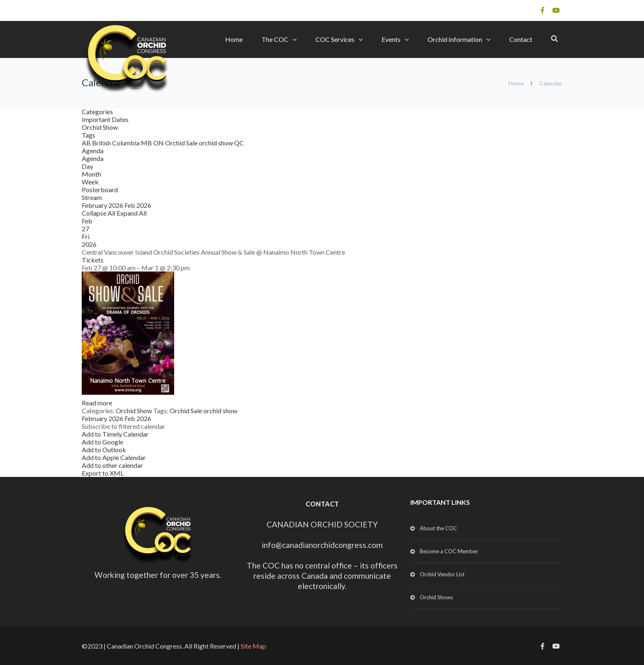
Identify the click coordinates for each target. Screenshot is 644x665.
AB (87, 143)
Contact (521, 39)
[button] (123, 426)
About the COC (438, 528)
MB (147, 143)
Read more (97, 403)
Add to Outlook (104, 450)
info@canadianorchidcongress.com (322, 545)
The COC (275, 39)
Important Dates (105, 119)
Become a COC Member (449, 551)
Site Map (253, 646)
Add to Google (102, 442)
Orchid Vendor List (442, 574)
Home (234, 39)
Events (391, 39)
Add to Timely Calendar (115, 434)
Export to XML (103, 473)
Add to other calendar (112, 465)
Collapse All (99, 213)
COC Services (335, 39)
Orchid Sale (182, 143)
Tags (89, 135)
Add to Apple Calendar (114, 457)
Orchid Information (455, 39)
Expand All (132, 213)
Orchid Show (100, 127)
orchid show (216, 143)
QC (239, 143)
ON (159, 143)
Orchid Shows (436, 597)
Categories (97, 112)
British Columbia (116, 143)
